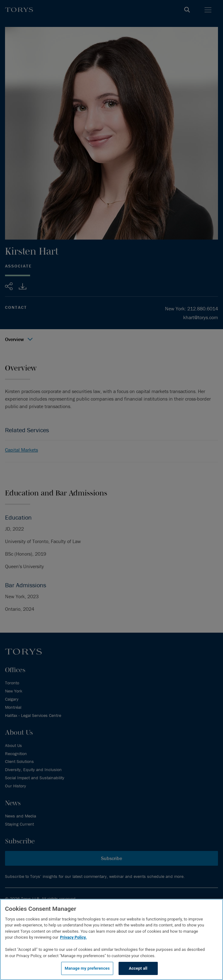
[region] (111, 939)
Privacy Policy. (73, 937)
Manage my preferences (87, 968)
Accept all (138, 968)
